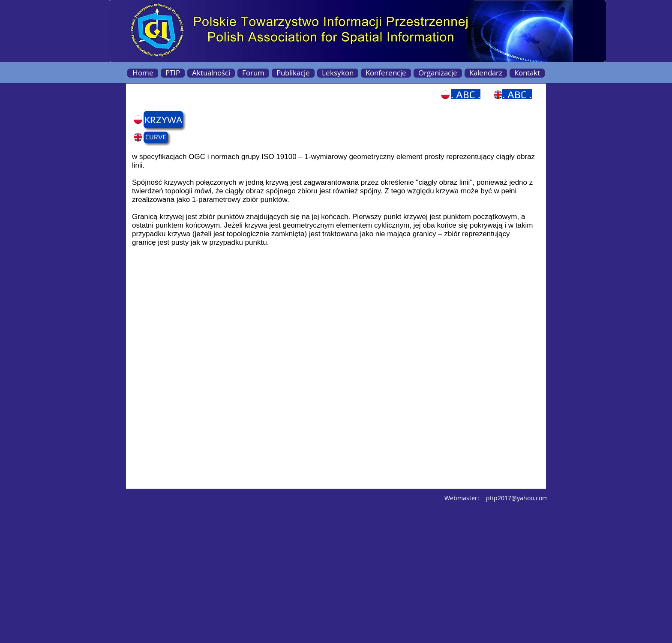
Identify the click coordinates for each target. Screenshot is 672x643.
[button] (160, 120)
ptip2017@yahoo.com (517, 498)
